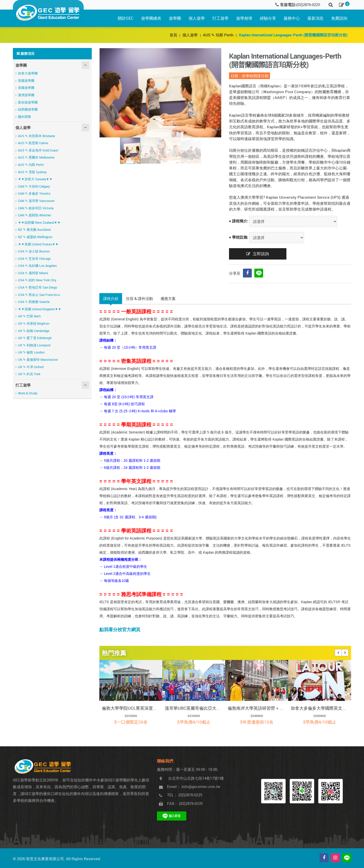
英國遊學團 (26, 81)
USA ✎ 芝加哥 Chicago (34, 259)
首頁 (174, 35)
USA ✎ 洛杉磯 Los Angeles (37, 266)
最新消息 (315, 18)
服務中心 (292, 18)
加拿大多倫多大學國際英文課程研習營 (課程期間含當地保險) (320, 708)
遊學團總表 (151, 18)
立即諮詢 (261, 254)
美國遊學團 (26, 88)
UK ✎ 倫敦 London (31, 352)
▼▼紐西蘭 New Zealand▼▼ (39, 222)
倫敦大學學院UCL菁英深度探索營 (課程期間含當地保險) (131, 708)
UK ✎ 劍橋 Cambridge (34, 331)
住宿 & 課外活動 (139, 298)
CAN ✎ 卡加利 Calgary (34, 186)
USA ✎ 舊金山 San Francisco (39, 295)
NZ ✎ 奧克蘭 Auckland (34, 229)
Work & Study (28, 393)
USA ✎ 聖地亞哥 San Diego (38, 287)
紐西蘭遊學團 (28, 109)
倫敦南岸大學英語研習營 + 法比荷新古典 (257, 708)
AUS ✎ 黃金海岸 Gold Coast (38, 150)
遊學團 (175, 18)
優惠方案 (168, 298)
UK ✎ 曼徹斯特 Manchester (38, 360)
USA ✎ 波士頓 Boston (34, 251)
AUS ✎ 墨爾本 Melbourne (36, 157)
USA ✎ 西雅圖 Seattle (34, 302)
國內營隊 (25, 117)
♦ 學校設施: (239, 237)
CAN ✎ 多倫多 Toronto (34, 193)
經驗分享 (268, 18)
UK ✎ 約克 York (29, 374)
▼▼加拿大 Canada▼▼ (35, 179)
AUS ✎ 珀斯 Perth (218, 35)
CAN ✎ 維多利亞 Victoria (36, 208)
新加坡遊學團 (28, 102)
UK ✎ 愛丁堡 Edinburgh (35, 338)
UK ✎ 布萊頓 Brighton (34, 323)
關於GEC (126, 18)
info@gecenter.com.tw (201, 786)
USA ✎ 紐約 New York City (37, 280)
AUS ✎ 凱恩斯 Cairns (33, 143)
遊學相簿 (244, 18)
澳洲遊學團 (26, 95)
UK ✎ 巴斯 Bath (29, 316)
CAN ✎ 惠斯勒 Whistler (35, 215)
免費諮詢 (339, 18)
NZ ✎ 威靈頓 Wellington (35, 237)
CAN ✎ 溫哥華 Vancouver (36, 201)
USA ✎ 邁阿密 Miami (33, 273)
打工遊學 (220, 18)
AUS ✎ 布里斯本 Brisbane (37, 136)
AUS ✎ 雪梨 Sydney (32, 172)
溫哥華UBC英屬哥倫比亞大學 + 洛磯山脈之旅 (194, 708)
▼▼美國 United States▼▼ (38, 244)
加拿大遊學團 (28, 73)
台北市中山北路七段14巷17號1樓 (196, 778)
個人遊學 (197, 18)
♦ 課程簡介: (239, 221)
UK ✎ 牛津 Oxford (31, 367)
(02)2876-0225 (308, 5)
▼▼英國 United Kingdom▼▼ (40, 309)
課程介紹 (111, 298)
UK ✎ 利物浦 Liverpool (34, 345)
